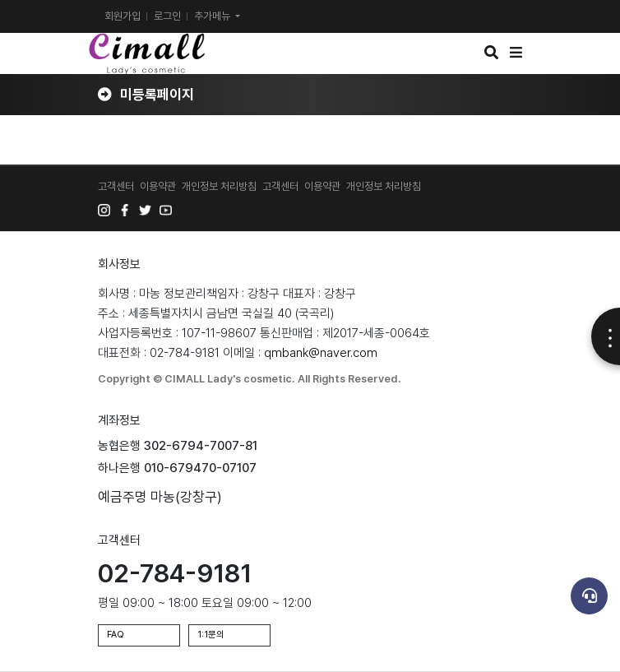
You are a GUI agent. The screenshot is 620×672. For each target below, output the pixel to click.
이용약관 (158, 186)
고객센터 (116, 186)
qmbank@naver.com (321, 353)
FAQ (116, 635)
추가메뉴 (213, 16)
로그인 (167, 16)
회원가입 (123, 16)
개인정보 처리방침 (219, 186)
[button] (491, 53)
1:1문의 (211, 635)
